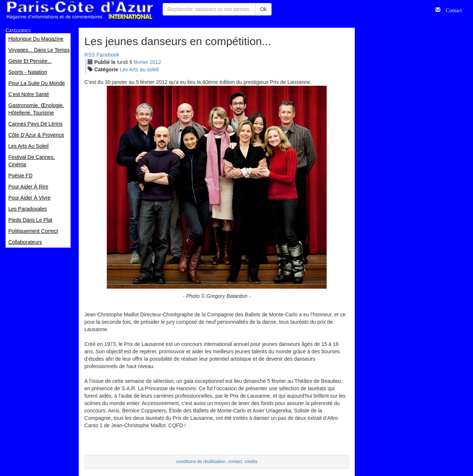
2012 (155, 62)
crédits (251, 462)
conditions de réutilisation (201, 462)
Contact (451, 10)
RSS (90, 55)
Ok (263, 9)
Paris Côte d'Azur (79, 10)
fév (141, 62)
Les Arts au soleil (139, 69)
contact (235, 462)
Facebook (108, 55)
